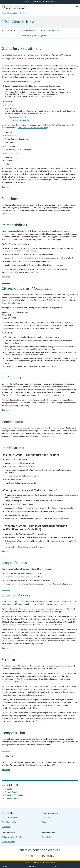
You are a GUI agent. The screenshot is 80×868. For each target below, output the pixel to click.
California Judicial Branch (11, 837)
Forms (44, 822)
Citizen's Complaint (29, 30)
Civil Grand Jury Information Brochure (32, 128)
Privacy (4, 866)
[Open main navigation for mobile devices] (77, 7)
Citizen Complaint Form (11, 303)
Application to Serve (17, 117)
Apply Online (10, 105)
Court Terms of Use (9, 822)
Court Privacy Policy (9, 817)
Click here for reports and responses (52, 395)
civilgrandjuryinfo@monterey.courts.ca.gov (51, 619)
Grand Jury (9, 789)
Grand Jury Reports (12, 798)
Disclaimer (6, 827)
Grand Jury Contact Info (51, 30)
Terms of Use (32, 866)
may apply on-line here (61, 604)
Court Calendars (48, 817)
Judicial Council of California (40, 2)
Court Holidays (47, 837)
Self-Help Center (8, 842)
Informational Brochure (18, 120)
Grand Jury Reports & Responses (34, 36)
